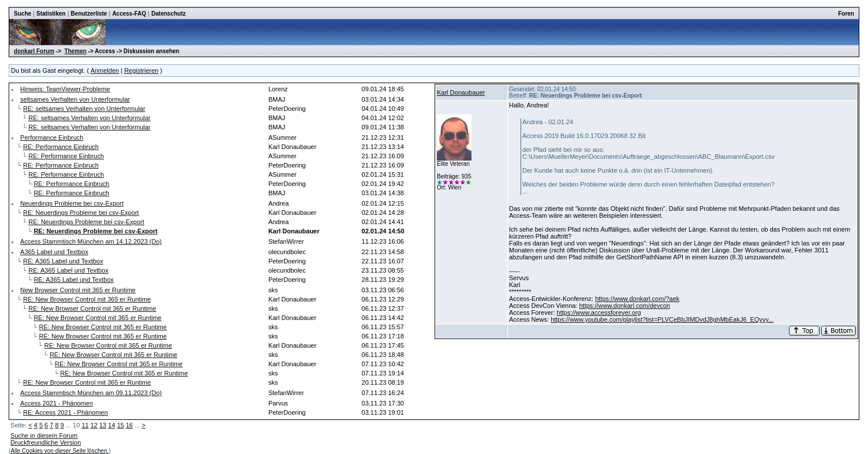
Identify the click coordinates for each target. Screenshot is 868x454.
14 (111, 425)
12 (94, 425)
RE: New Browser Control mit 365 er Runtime (87, 299)
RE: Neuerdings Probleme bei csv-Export (81, 213)
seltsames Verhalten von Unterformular (75, 99)
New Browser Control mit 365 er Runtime (78, 290)
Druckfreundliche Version (46, 442)
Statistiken (51, 14)
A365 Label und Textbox (54, 252)
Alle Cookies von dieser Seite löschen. (59, 451)
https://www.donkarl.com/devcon (624, 306)
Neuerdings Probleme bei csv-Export (72, 203)
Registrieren (141, 70)
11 (85, 425)
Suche (23, 14)
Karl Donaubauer (461, 92)
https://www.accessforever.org (599, 312)
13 (103, 425)
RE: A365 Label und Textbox (63, 261)
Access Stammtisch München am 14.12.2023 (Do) (91, 241)
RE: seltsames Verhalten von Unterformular (84, 109)
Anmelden (105, 70)
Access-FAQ (129, 14)
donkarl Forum (34, 51)
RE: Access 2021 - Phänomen (66, 412)
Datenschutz (168, 14)
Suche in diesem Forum (44, 436)
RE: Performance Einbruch (61, 147)
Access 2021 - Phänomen (57, 403)
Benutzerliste (89, 14)
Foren (846, 14)
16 (129, 425)
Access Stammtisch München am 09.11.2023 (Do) (91, 393)
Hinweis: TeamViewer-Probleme (65, 89)
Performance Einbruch (52, 137)
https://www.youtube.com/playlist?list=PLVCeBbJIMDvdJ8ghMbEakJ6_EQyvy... (662, 319)
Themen (76, 51)
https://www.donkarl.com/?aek (637, 299)
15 (121, 425)
